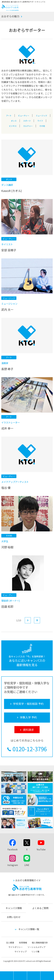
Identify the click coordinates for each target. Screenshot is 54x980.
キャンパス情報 (14, 908)
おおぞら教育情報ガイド (28, 880)
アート (9, 115)
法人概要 (10, 943)
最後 (40, 620)
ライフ (40, 120)
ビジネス (13, 125)
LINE (27, 865)
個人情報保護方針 (40, 943)
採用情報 (23, 943)
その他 (42, 125)
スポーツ (27, 120)
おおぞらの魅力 (10, 16)
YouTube (41, 849)
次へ (31, 620)
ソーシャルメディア (37, 947)
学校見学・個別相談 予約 (20, 976)
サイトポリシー (16, 947)
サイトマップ (21, 952)
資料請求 (47, 976)
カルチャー (28, 125)
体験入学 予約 (34, 976)
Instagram (13, 865)
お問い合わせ (14, 917)
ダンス (14, 120)
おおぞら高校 (10, 10)
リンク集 (35, 952)
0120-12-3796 (30, 749)
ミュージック (41, 115)
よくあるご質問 (40, 908)
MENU (13, 973)
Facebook (13, 849)
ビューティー (24, 115)
